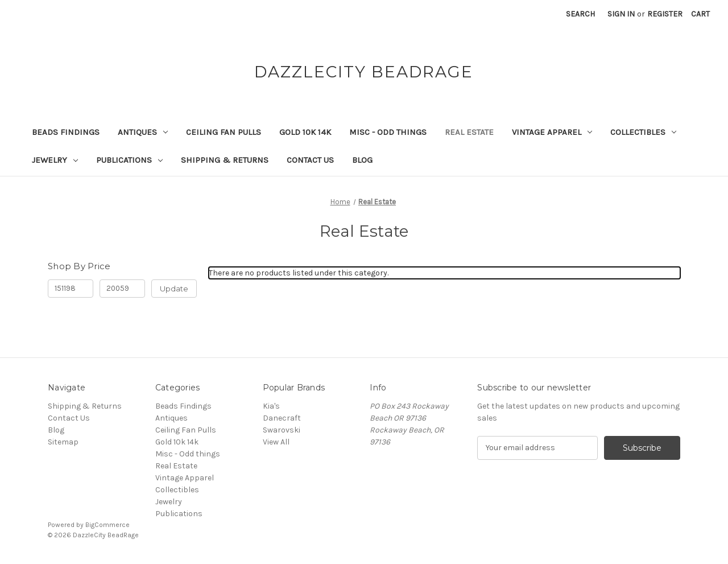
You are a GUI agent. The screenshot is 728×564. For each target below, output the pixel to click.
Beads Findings (66, 132)
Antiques (143, 132)
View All (276, 442)
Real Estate (469, 132)
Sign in (621, 14)
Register (665, 14)
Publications (129, 160)
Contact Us (310, 160)
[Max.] (122, 289)
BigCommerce (107, 525)
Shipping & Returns (225, 160)
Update (174, 289)
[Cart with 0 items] (700, 14)
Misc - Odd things (388, 132)
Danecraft (282, 418)
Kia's (271, 406)
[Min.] (71, 289)
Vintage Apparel (552, 132)
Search (580, 14)
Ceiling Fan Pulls (224, 132)
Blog (362, 160)
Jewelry (55, 160)
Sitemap (63, 442)
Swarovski (282, 430)
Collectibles (643, 132)
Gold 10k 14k (305, 132)
